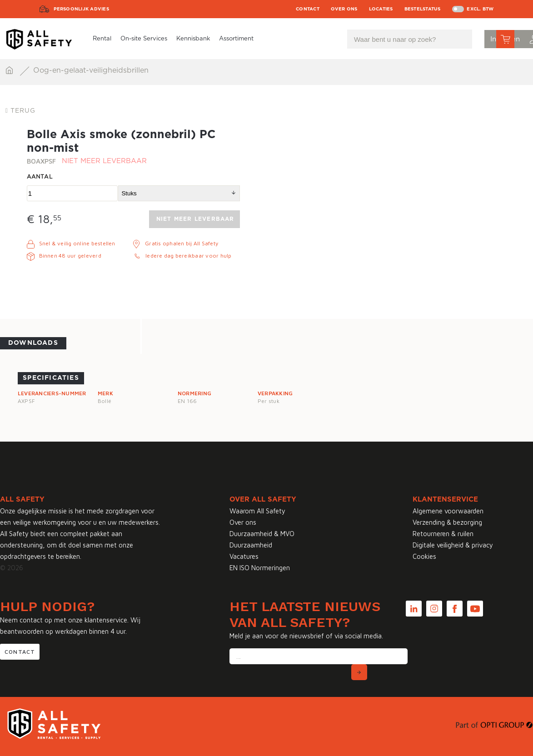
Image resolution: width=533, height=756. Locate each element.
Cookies (424, 556)
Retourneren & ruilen (443, 534)
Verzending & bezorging (447, 522)
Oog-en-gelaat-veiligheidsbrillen (91, 70)
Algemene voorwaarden (448, 511)
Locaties (381, 9)
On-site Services (144, 39)
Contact (308, 9)
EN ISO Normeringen (260, 568)
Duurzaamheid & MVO (262, 534)
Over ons (344, 9)
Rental (102, 39)
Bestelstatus (423, 9)
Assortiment (236, 39)
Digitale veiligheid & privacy (453, 545)
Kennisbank (193, 39)
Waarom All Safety (257, 511)
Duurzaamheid (251, 545)
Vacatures (244, 556)
